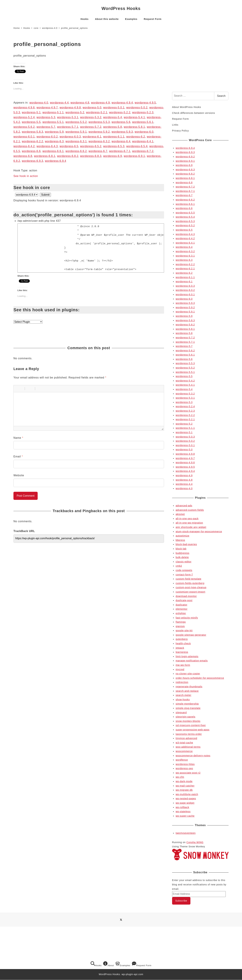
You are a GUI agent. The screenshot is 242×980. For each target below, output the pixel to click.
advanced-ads (184, 506)
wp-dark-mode (184, 781)
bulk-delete (182, 557)
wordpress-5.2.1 (97, 112)
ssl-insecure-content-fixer (191, 725)
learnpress (182, 652)
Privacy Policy (180, 131)
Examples (123, 964)
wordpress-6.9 (113, 156)
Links (175, 125)
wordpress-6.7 (98, 151)
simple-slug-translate (188, 708)
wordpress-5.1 (31, 112)
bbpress (180, 540)
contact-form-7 (184, 575)
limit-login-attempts (187, 656)
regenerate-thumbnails (189, 687)
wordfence (182, 760)
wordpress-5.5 (31, 122)
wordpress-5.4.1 (134, 117)
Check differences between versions (194, 113)
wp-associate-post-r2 (188, 773)
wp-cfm (180, 777)
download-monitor (186, 596)
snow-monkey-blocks (188, 721)
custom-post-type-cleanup (191, 587)
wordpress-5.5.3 (99, 122)
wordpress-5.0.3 (185, 437)
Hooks (96, 964)
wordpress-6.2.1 (185, 269)
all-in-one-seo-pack (187, 519)
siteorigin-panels (185, 717)
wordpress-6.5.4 (137, 146)
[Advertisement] (200, 63)
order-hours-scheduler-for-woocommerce (200, 678)
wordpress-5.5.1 (53, 122)
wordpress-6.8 (23, 156)
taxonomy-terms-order (189, 734)
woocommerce (184, 751)
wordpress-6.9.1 (134, 156)
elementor (182, 609)
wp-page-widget (185, 803)
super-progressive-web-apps (193, 730)
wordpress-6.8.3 (91, 156)
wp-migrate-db (184, 790)
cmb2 (179, 566)
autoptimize (183, 536)
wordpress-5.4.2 (185, 381)
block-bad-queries (186, 544)
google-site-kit (184, 630)
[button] (17, 389)
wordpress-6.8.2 (68, 156)
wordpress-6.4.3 (47, 146)
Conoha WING (195, 842)
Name (18, 438)
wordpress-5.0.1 (114, 107)
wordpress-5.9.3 (122, 132)
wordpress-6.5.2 (91, 146)
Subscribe (181, 901)
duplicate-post (184, 600)
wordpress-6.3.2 (99, 141)
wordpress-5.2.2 (120, 112)
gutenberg (182, 639)
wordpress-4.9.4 (122, 103)
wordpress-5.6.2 (24, 127)
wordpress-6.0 (144, 132)
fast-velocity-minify (187, 618)
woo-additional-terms (188, 747)
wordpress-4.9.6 (24, 107)
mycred (180, 669)
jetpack (180, 648)
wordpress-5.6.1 (143, 122)
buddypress (183, 553)
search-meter (183, 695)
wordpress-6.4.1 (143, 141)
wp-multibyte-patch (187, 794)
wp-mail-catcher (185, 786)
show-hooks (183, 700)
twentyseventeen (186, 833)
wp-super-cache (185, 816)
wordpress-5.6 (121, 122)
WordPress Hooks (121, 8)
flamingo (181, 622)
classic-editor (184, 562)
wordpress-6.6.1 (53, 151)
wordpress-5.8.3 (33, 132)
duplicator (182, 605)
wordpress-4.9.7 (47, 107)
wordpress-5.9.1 (76, 132)
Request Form (180, 119)
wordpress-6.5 (69, 146)
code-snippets (184, 570)
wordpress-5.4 (113, 117)
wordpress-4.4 (59, 103)
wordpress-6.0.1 (24, 137)
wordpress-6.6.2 (76, 151)
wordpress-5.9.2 (99, 132)
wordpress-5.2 (75, 112)
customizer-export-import (190, 592)
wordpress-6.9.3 (33, 161)
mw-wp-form (183, 665)
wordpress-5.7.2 (91, 127)
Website (19, 475)
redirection (182, 682)
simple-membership (187, 704)
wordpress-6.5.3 (114, 146)
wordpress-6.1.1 (114, 137)
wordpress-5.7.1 (68, 127)
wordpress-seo (184, 768)
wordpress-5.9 (54, 132)
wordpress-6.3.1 (76, 141)
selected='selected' (27, 195)
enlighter (181, 613)
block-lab (181, 549)
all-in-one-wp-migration (189, 523)
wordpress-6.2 (136, 137)
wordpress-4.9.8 (70, 107)
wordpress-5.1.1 (53, 112)
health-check (183, 643)
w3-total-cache (184, 743)
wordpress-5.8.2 (185, 325)
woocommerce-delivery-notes (193, 756)
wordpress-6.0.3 (70, 137)
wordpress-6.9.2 (185, 157)
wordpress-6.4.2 (24, 146)
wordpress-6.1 (92, 137)
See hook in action (26, 176)
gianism (180, 626)
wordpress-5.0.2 (137, 107)
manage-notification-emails (192, 661)
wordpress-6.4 (121, 141)
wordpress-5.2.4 (24, 117)
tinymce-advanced (186, 738)
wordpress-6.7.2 (143, 151)
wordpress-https (185, 764)
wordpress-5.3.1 (68, 117)
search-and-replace (187, 691)
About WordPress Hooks (187, 107)
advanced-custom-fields (190, 510)
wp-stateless (183, 811)
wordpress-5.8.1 (134, 127)
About (108, 964)
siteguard (181, 712)
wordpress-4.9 (100, 103)
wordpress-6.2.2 (33, 141)
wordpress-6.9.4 (56, 161)
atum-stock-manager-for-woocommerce (199, 531)
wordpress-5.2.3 (143, 112)
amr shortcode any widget (191, 527)
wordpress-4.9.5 (145, 103)
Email (18, 456)
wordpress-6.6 (31, 151)
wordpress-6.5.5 (185, 213)
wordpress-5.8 (113, 127)
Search (221, 96)
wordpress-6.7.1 (120, 151)
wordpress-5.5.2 (76, 122)
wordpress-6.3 (54, 141)
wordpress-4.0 (39, 103)
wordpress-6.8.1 (45, 156)
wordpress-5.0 (92, 107)
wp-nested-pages (186, 799)
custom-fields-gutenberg (190, 583)
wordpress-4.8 (80, 103)
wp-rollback (182, 807)
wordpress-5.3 (46, 117)
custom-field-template (188, 579)
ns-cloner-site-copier (188, 674)
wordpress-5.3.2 (91, 117)
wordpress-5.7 (46, 127)
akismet (180, 514)
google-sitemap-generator (191, 635)
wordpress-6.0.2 (47, 137)
